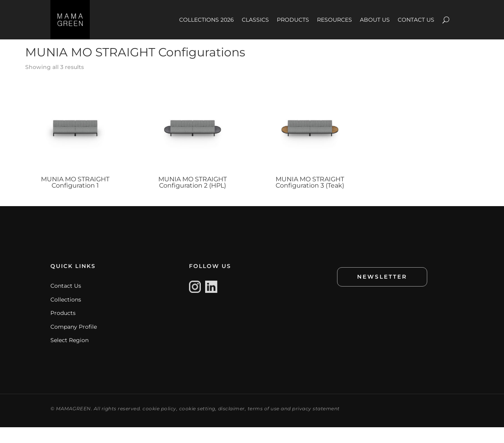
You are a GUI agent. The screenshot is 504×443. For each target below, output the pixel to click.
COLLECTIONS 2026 (207, 20)
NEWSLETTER (382, 292)
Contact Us (66, 302)
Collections (66, 315)
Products (63, 329)
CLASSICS (255, 20)
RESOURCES (334, 20)
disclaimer (232, 424)
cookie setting (197, 424)
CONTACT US (416, 20)
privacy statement (316, 424)
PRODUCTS (293, 20)
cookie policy (159, 424)
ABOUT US (375, 20)
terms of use (264, 424)
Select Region (69, 356)
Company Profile (74, 342)
